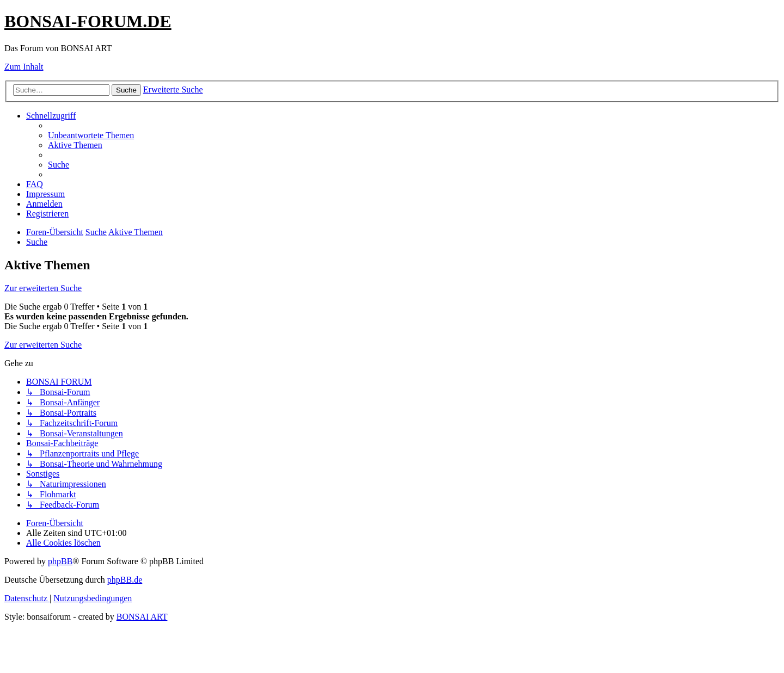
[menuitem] (91, 135)
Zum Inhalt (24, 67)
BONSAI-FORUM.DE (88, 21)
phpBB (60, 561)
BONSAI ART (142, 617)
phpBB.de (125, 580)
